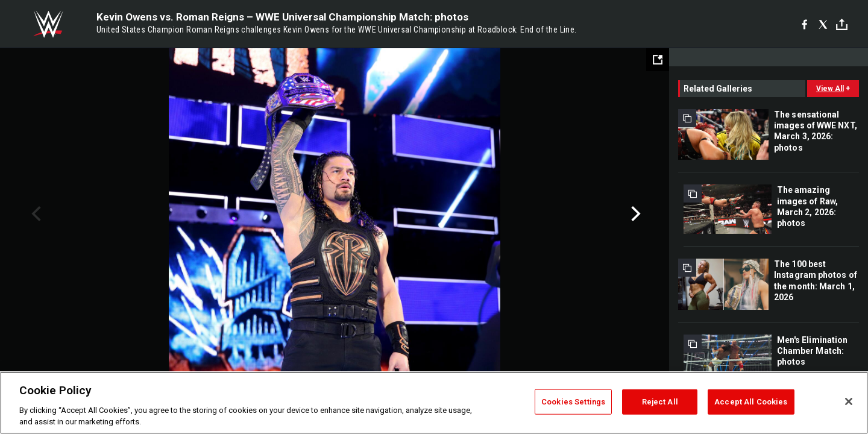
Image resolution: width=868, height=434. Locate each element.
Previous (35, 214)
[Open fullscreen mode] (658, 60)
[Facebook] (804, 24)
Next (634, 214)
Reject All (660, 402)
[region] (434, 403)
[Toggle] (842, 24)
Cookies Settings (573, 402)
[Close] (849, 401)
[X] (823, 24)
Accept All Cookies (751, 402)
